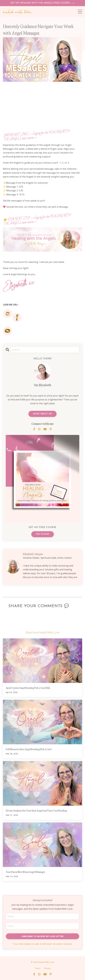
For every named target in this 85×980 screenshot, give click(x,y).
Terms (38, 968)
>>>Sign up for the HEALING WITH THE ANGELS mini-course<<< (37, 135)
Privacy (47, 968)
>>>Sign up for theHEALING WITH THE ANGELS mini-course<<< (37, 220)
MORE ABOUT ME (42, 414)
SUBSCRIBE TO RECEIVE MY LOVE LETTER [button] (43, 936)
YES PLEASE (43, 534)
